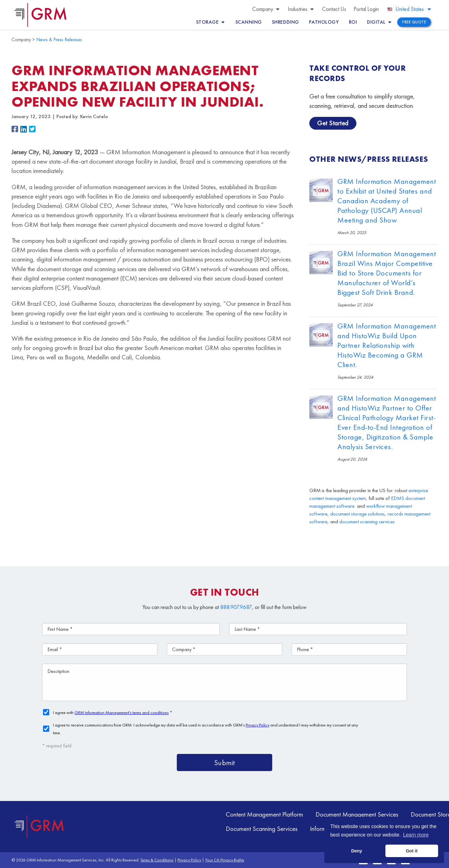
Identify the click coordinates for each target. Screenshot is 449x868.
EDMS (398, 498)
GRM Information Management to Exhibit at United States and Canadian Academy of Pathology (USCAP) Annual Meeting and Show (387, 201)
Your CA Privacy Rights (225, 860)
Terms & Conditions (157, 860)
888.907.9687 (236, 607)
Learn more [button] (416, 835)
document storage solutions (357, 514)
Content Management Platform (264, 814)
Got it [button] (412, 851)
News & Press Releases (59, 39)
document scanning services (367, 522)
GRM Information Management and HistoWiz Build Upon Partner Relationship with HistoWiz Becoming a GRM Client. (387, 345)
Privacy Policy (189, 860)
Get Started (333, 123)
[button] (16, 129)
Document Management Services (357, 814)
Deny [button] (357, 851)
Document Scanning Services (262, 829)
